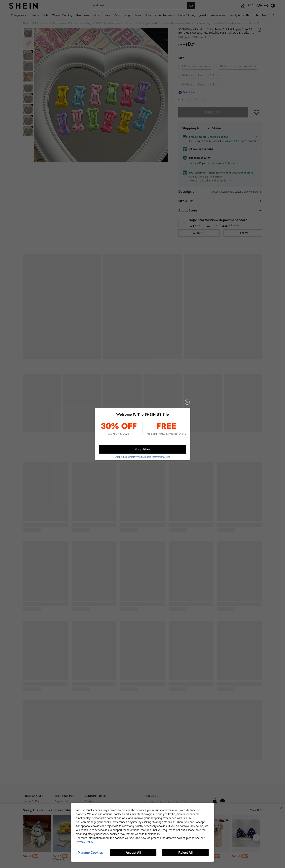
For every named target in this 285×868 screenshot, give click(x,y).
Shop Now (142, 448)
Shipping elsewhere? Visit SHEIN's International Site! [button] (142, 455)
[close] (184, 404)
